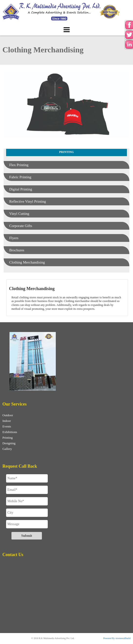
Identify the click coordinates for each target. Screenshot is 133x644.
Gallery (7, 449)
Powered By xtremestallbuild (117, 638)
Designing (9, 443)
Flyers (14, 238)
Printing (8, 438)
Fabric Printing (20, 177)
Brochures (17, 250)
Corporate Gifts (21, 226)
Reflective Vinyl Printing (28, 201)
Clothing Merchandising (27, 262)
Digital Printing (21, 189)
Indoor (7, 421)
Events (7, 426)
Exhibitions (10, 432)
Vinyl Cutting (19, 214)
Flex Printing (19, 165)
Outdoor (8, 415)
